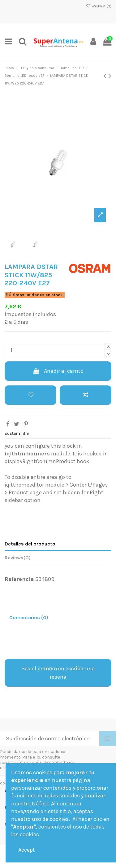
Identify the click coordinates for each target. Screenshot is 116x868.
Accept (27, 850)
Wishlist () (99, 6)
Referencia (19, 579)
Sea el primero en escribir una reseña (58, 673)
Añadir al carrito (58, 371)
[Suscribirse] (107, 739)
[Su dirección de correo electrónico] (50, 739)
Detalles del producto (30, 544)
